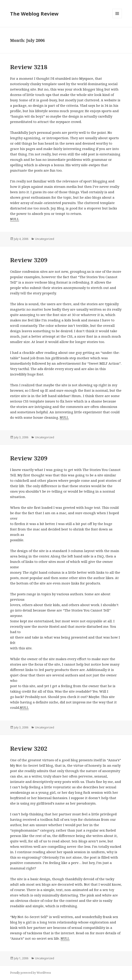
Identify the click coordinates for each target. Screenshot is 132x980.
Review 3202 (29, 748)
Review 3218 (29, 67)
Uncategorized (45, 239)
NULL (15, 219)
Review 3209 (29, 260)
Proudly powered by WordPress (31, 973)
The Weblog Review (34, 14)
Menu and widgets (117, 18)
